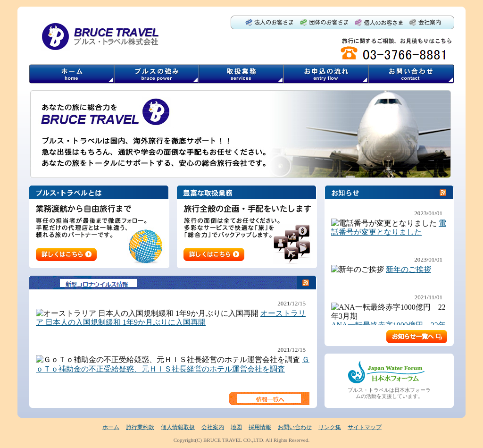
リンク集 (330, 427)
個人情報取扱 (178, 427)
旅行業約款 (140, 427)
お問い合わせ (295, 427)
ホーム (111, 427)
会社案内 (213, 427)
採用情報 (260, 427)
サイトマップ (365, 427)
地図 (236, 427)
